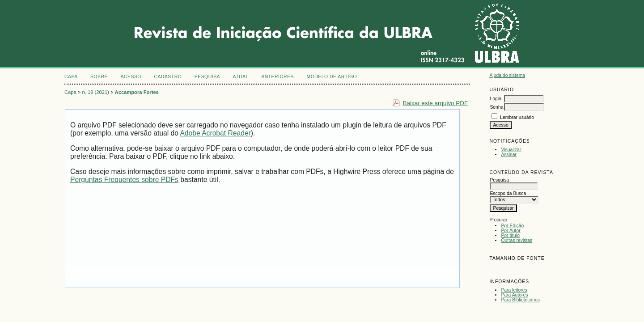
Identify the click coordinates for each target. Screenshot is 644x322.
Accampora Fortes (137, 92)
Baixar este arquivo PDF (436, 103)
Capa (71, 77)
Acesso (131, 77)
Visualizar (511, 150)
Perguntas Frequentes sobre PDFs (124, 180)
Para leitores (514, 290)
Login (495, 99)
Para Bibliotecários (520, 300)
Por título (510, 235)
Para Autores (514, 295)
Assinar (509, 155)
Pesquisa (207, 77)
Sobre (99, 77)
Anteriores (278, 77)
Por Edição (512, 226)
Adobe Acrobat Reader (215, 133)
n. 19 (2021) (96, 92)
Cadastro (168, 77)
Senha (496, 107)
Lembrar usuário (517, 117)
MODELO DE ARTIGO (332, 77)
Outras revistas (517, 240)
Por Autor (511, 231)
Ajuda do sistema (507, 75)
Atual (241, 77)
